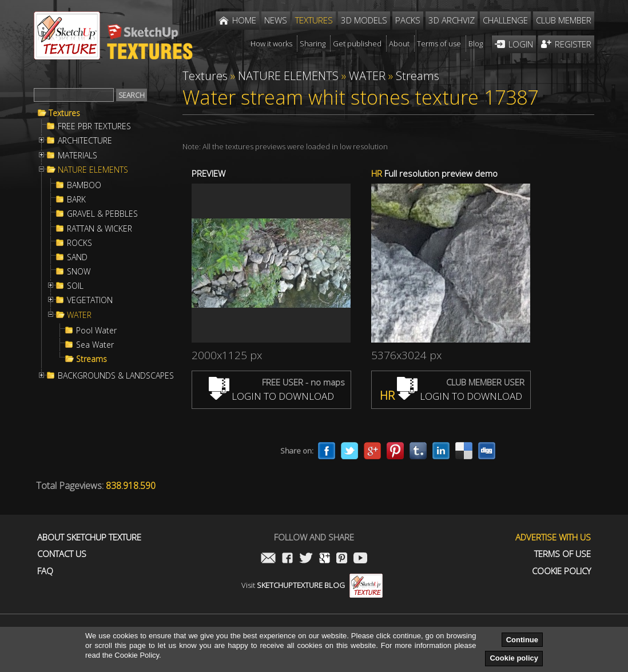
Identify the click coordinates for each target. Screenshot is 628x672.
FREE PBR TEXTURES (94, 126)
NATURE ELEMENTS (93, 170)
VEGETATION (90, 300)
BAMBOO (84, 185)
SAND (77, 257)
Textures (64, 113)
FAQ (45, 571)
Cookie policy (514, 658)
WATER (79, 315)
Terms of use (563, 554)
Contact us (62, 554)
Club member (564, 20)
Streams (92, 359)
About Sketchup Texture (89, 537)
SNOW (79, 272)
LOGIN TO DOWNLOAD (271, 396)
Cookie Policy (561, 571)
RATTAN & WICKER (100, 229)
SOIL (75, 286)
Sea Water (95, 345)
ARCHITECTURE (85, 141)
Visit (312, 585)
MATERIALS (77, 156)
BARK (76, 200)
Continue (522, 640)
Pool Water (96, 331)
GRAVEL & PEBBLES (102, 214)
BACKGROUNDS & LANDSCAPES (116, 376)
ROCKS (80, 243)
